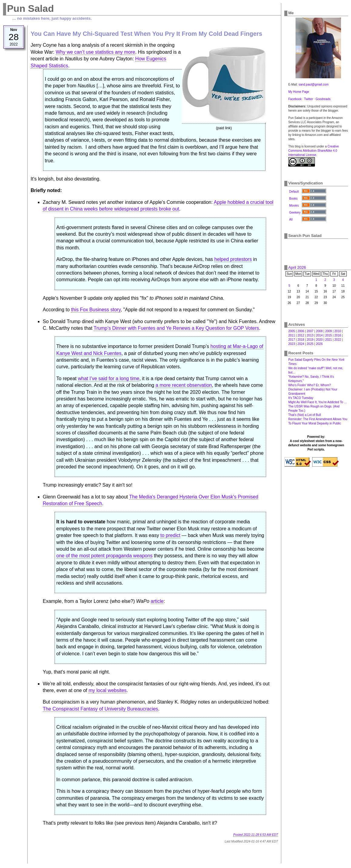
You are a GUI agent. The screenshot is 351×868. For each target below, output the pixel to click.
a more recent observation (184, 385)
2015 (329, 335)
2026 (319, 344)
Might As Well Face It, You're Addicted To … (318, 402)
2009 (329, 331)
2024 (301, 344)
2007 (310, 331)
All (291, 220)
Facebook (295, 99)
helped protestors (233, 259)
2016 (338, 335)
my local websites (107, 690)
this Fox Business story (96, 310)
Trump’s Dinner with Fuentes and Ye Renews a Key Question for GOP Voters (176, 328)
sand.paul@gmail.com (314, 84)
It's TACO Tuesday (301, 398)
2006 (301, 331)
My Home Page (299, 92)
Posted (256, 835)
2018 (301, 340)
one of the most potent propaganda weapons (105, 556)
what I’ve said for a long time (109, 378)
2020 (319, 340)
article (157, 601)
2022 (338, 340)
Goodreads (323, 99)
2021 (329, 340)
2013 (310, 335)
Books (293, 199)
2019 (310, 340)
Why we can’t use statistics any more (95, 52)
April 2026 (297, 267)
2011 (292, 335)
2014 (319, 335)
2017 (292, 340)
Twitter (308, 99)
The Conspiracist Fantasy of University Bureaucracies (100, 709)
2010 (338, 331)
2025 (310, 344)
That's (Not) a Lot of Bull (305, 415)
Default (294, 192)
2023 (292, 344)
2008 (319, 331)
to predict (170, 535)
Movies (294, 206)
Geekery (295, 213)
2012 (301, 335)
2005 (292, 331)
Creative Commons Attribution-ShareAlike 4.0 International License (314, 151)
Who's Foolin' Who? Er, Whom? (310, 385)
